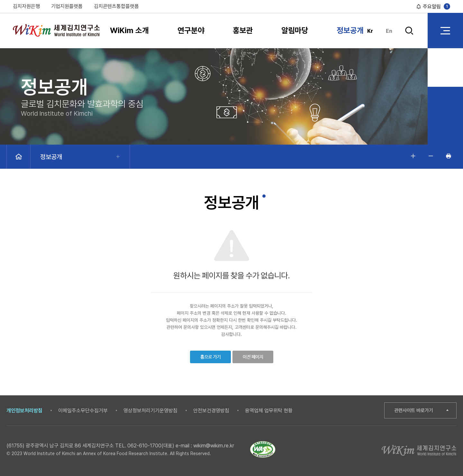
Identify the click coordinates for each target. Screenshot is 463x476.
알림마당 (295, 30)
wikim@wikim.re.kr (214, 446)
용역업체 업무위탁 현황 (269, 411)
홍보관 (243, 30)
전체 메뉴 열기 (445, 31)
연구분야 (191, 30)
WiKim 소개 (129, 30)
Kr (370, 31)
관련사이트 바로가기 (414, 410)
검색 (409, 31)
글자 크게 (413, 156)
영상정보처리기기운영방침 (150, 411)
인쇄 (449, 156)
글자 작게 (431, 156)
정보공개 (350, 30)
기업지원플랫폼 (67, 6)
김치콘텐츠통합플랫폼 (116, 6)
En (389, 31)
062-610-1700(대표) (151, 446)
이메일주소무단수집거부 (83, 411)
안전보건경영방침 (211, 411)
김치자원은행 (26, 6)
